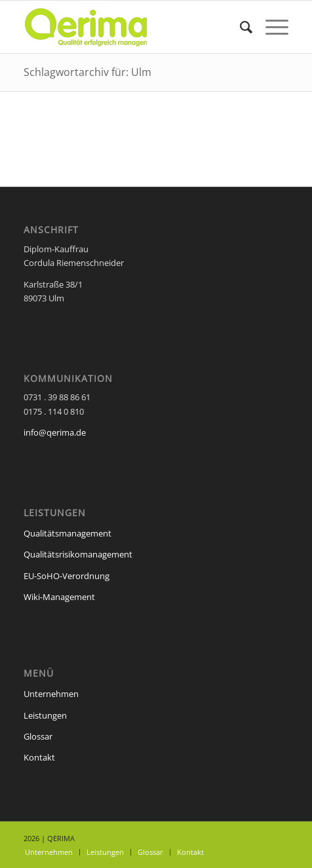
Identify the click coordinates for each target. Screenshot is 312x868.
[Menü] (270, 27)
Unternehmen (51, 694)
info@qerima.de (55, 432)
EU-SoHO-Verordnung (67, 576)
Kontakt (39, 757)
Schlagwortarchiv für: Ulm (88, 72)
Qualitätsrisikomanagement (78, 554)
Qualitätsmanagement (68, 533)
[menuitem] (240, 27)
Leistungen (45, 715)
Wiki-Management (59, 597)
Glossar (38, 736)
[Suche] (240, 27)
